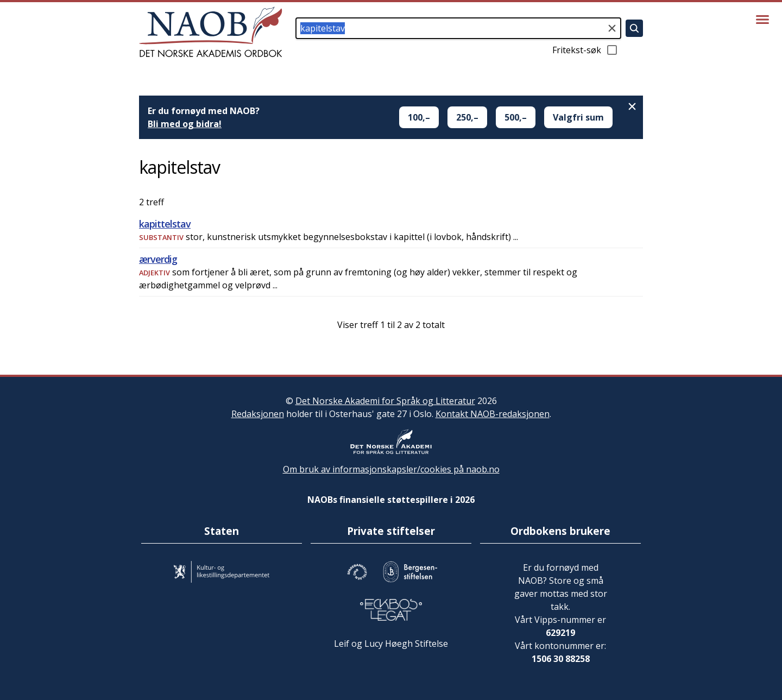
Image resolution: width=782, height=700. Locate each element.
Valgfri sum (578, 117)
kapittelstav (165, 224)
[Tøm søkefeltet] (612, 28)
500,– (516, 117)
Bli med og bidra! (185, 124)
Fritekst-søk (585, 50)
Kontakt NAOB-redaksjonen (493, 414)
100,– (419, 117)
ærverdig (158, 259)
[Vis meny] (762, 20)
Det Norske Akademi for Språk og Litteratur (385, 401)
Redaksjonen (258, 414)
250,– (467, 117)
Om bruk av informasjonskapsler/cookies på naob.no (391, 469)
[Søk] (634, 28)
